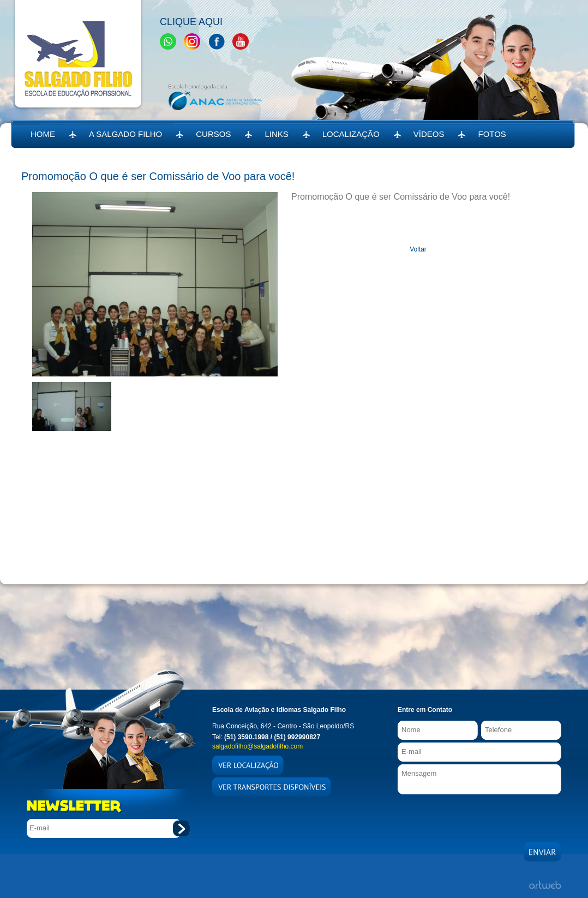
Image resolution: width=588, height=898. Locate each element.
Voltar (418, 249)
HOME (43, 134)
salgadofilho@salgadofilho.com (257, 746)
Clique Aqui (191, 22)
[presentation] (481, 816)
